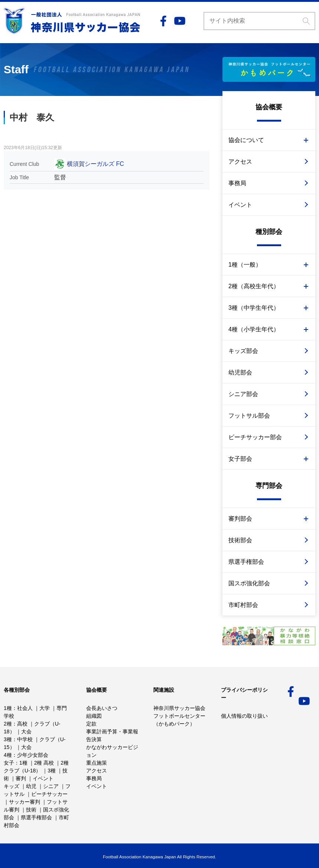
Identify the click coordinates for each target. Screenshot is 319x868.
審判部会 (240, 519)
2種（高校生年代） (254, 286)
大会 (26, 732)
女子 (9, 763)
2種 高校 (44, 763)
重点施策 (97, 763)
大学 (45, 708)
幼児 (31, 786)
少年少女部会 (33, 755)
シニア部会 (243, 394)
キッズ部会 (243, 351)
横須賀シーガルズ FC (95, 164)
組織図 (94, 716)
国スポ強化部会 (249, 583)
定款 (91, 724)
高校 (22, 724)
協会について (246, 140)
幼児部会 (240, 372)
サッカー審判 (25, 802)
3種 (8, 739)
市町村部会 (243, 605)
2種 (8, 724)
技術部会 (240, 540)
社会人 (25, 708)
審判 (21, 778)
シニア (51, 786)
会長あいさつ (102, 708)
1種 (8, 708)
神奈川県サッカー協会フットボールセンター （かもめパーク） (179, 716)
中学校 (25, 739)
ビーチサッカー (49, 794)
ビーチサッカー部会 (255, 437)
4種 (8, 755)
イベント (240, 205)
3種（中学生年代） (254, 308)
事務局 (237, 183)
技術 (31, 810)
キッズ (12, 786)
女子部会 (240, 459)
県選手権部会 (246, 562)
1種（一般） (245, 265)
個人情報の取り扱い (244, 716)
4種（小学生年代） (254, 329)
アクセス (240, 162)
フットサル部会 (249, 416)
